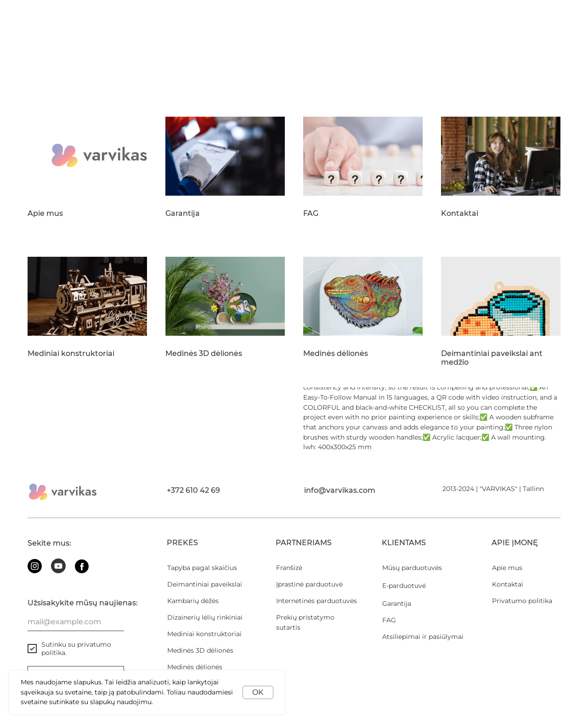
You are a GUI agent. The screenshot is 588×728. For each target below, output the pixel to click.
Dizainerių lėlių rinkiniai (205, 617)
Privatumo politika (522, 601)
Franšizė (289, 568)
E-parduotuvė (404, 586)
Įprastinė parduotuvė (309, 584)
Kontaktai (460, 214)
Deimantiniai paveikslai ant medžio (492, 358)
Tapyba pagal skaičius (202, 568)
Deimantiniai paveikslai (205, 584)
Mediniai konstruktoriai (71, 354)
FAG (311, 214)
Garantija (183, 214)
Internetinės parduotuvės (317, 601)
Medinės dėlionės (336, 354)
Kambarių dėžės (193, 601)
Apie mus (45, 214)
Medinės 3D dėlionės (204, 354)
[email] (76, 622)
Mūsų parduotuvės (412, 568)
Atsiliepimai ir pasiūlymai (423, 637)
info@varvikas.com (340, 490)
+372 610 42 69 (193, 490)
